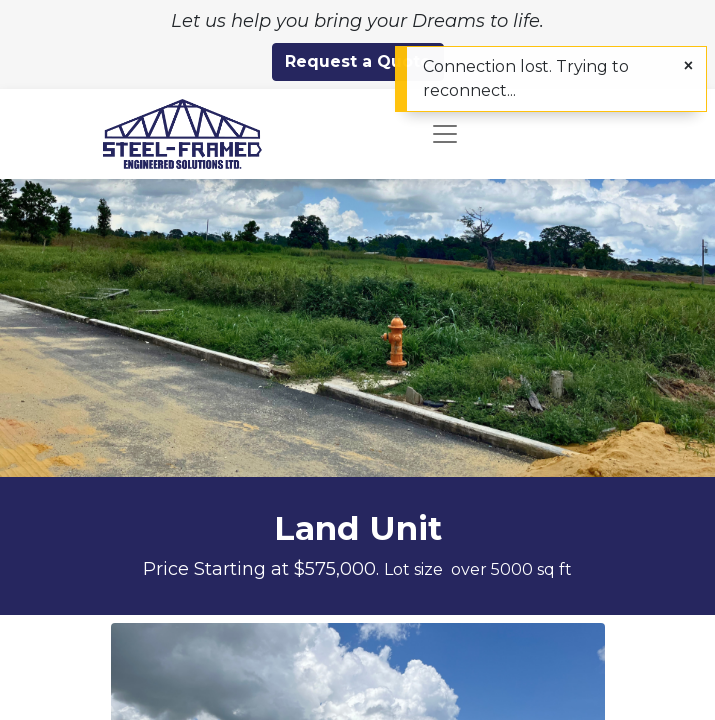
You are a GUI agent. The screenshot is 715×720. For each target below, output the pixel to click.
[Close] (688, 66)
